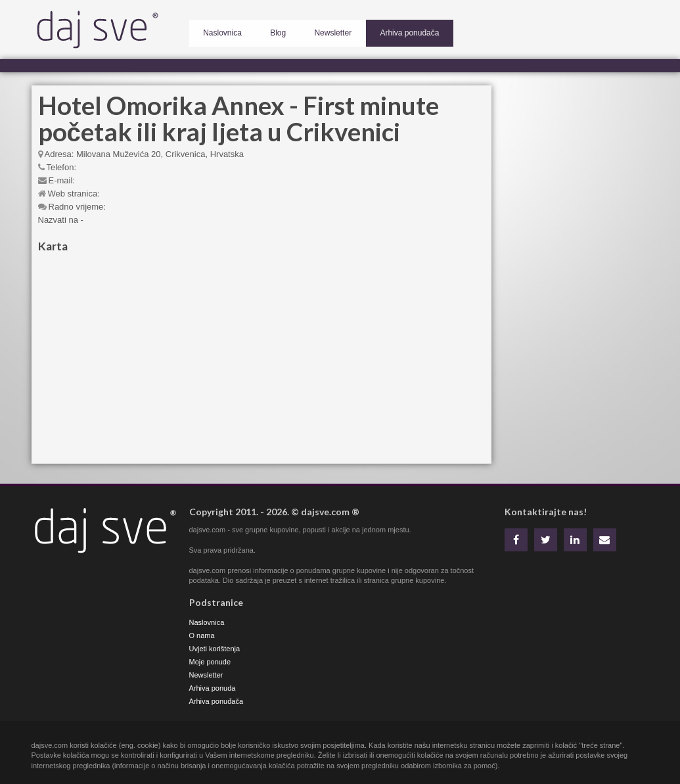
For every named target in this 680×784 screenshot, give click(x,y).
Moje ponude (210, 662)
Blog (265, 30)
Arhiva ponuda (213, 688)
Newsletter (311, 30)
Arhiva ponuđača (379, 30)
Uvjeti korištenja (215, 649)
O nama (202, 635)
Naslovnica (218, 30)
